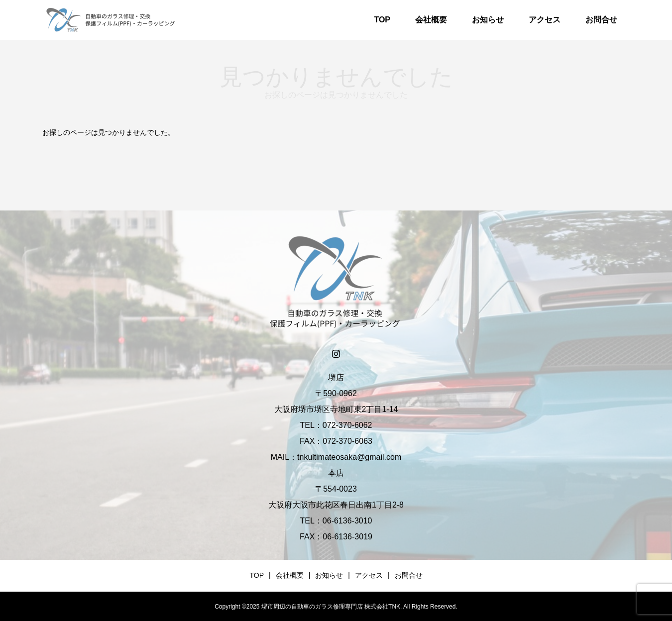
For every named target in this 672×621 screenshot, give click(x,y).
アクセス (545, 20)
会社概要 (431, 20)
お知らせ (488, 20)
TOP (382, 20)
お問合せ (601, 20)
